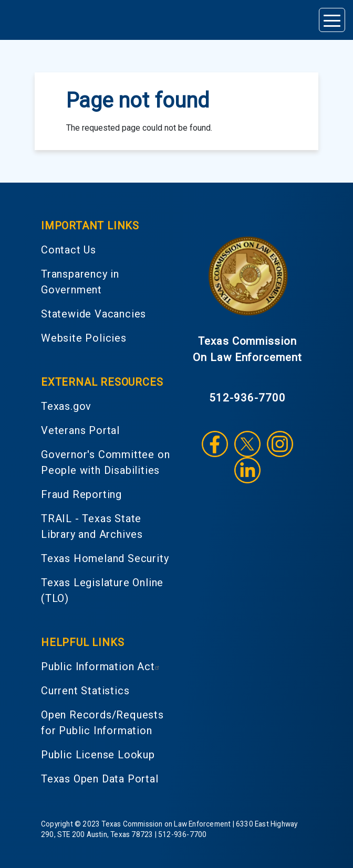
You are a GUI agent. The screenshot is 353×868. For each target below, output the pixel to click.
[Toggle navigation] (332, 20)
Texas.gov (66, 406)
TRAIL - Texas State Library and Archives (92, 526)
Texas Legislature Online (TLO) (102, 590)
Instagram (280, 444)
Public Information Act (102, 666)
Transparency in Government (80, 282)
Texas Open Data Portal (100, 779)
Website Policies (84, 338)
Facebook (215, 444)
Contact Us (69, 250)
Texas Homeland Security (105, 558)
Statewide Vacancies (94, 314)
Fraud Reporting (81, 494)
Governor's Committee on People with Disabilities (105, 462)
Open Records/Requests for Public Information (102, 723)
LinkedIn (247, 470)
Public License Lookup (98, 755)
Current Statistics (85, 691)
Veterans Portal (80, 430)
